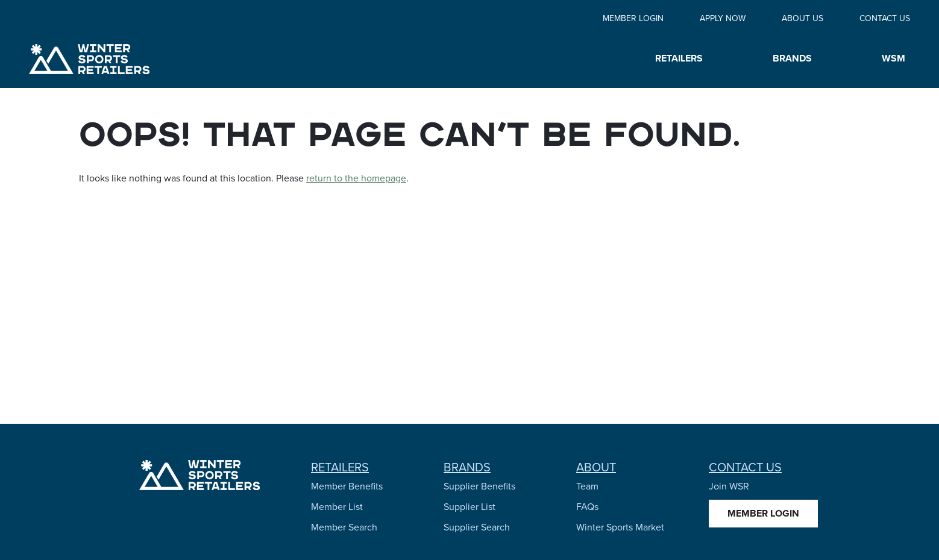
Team (587, 486)
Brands (467, 467)
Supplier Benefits (479, 486)
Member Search (344, 527)
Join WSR (729, 486)
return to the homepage (356, 178)
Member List (337, 507)
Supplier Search (477, 527)
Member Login (633, 18)
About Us (802, 18)
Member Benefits (347, 486)
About (596, 467)
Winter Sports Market (620, 527)
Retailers (340, 467)
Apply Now (723, 18)
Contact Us (885, 18)
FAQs (587, 507)
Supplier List (469, 507)
